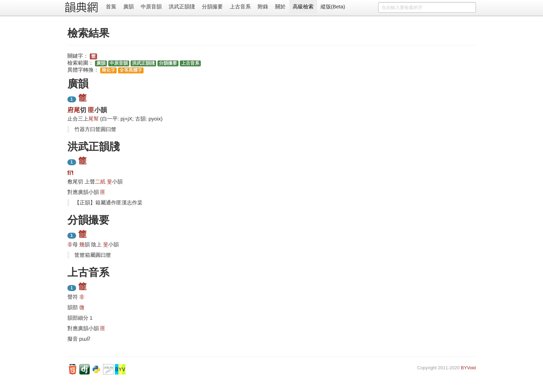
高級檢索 (303, 6)
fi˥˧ (71, 173)
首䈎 (111, 6)
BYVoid (468, 368)
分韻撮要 (212, 6)
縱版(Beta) (333, 6)
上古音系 (240, 6)
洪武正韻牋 (182, 6)
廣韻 (129, 6)
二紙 (100, 182)
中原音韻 (151, 6)
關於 (280, 6)
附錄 (263, 6)
